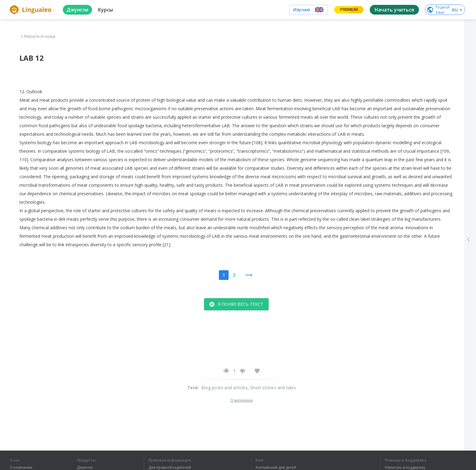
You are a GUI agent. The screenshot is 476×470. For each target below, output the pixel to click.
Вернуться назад (37, 36)
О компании (21, 468)
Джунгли (85, 468)
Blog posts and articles (224, 388)
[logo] (31, 10)
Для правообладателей (170, 468)
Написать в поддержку (405, 468)
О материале (242, 400)
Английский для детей (276, 468)
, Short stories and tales (272, 388)
